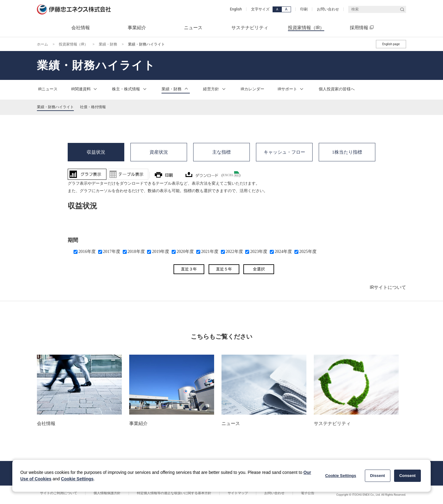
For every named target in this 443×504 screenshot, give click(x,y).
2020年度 (185, 252)
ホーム (42, 44)
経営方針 (215, 89)
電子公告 (274, 493)
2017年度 (112, 252)
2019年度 (161, 252)
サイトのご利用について (56, 493)
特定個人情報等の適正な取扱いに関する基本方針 (159, 493)
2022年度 (234, 252)
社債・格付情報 (93, 107)
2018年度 (136, 252)
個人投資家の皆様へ (337, 89)
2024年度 (283, 252)
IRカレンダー (252, 89)
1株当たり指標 (347, 151)
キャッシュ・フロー (284, 151)
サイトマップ (216, 493)
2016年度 (87, 252)
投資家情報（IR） (73, 44)
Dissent (377, 476)
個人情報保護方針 (98, 493)
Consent (407, 476)
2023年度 (259, 252)
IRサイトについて (388, 287)
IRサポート (292, 89)
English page (391, 44)
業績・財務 (108, 44)
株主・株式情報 (130, 89)
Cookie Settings (77, 479)
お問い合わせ (328, 9)
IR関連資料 (85, 89)
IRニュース (48, 89)
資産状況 (159, 151)
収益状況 (96, 151)
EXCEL (228, 175)
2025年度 (308, 252)
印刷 (304, 9)
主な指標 (221, 151)
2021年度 (210, 252)
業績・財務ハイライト (55, 107)
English (236, 9)
